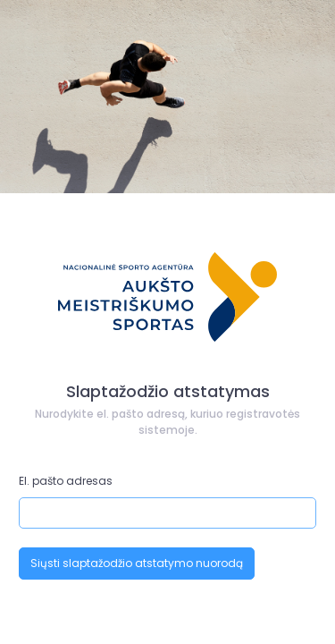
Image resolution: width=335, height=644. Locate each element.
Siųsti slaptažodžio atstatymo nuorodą (137, 563)
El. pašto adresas (66, 481)
